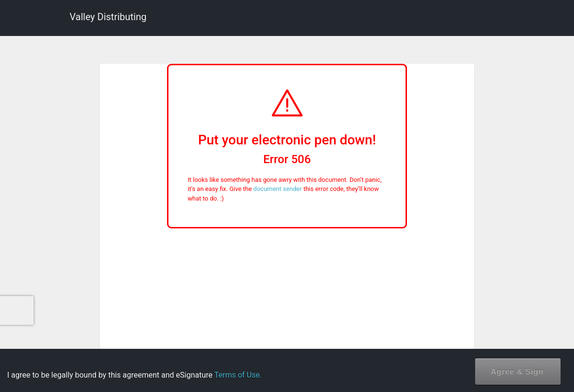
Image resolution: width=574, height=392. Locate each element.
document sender (278, 189)
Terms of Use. (238, 375)
